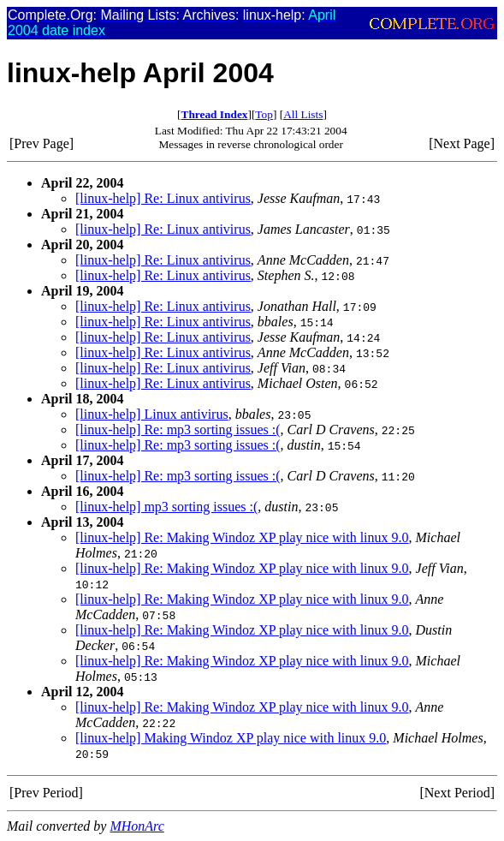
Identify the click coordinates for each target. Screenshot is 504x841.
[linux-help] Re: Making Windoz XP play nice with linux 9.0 (242, 537)
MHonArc (136, 826)
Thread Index (215, 114)
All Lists (303, 114)
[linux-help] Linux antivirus (152, 414)
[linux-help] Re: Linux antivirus (163, 198)
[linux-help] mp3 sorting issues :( (166, 507)
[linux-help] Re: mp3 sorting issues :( (178, 429)
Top (264, 114)
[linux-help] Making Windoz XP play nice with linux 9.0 (231, 738)
